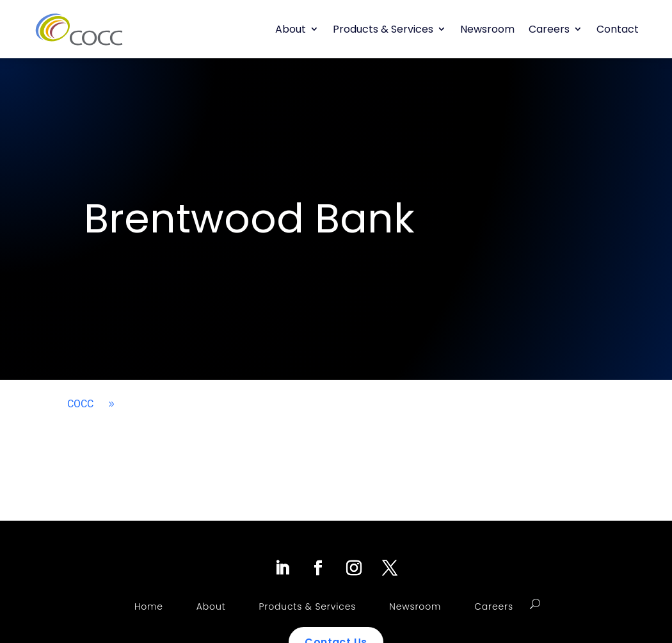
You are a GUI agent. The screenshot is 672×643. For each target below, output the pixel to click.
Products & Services (383, 29)
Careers (549, 29)
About (291, 29)
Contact (618, 29)
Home (149, 606)
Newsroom (487, 29)
